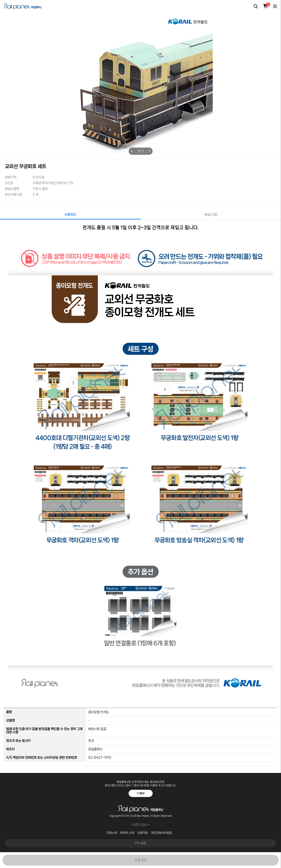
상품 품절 (140, 860)
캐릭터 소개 (127, 833)
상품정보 (70, 214)
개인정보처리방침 (162, 833)
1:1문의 (140, 793)
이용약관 (143, 833)
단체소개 (112, 833)
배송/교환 (211, 214)
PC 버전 (141, 843)
